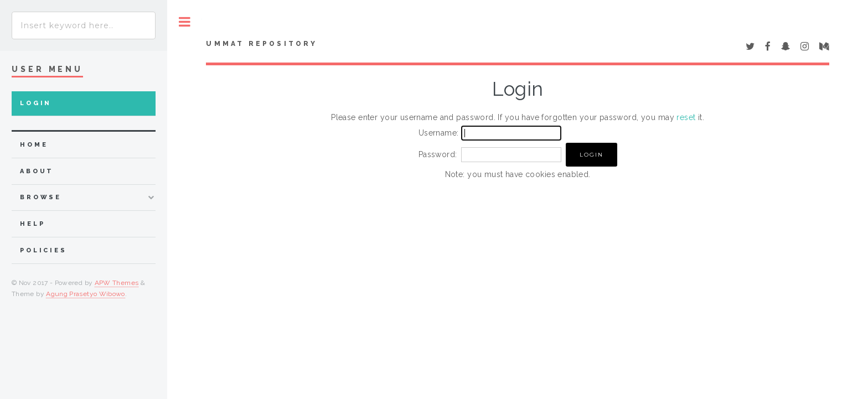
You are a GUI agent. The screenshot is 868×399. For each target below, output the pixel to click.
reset (686, 117)
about (37, 171)
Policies (43, 250)
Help (32, 224)
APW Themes (117, 283)
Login (36, 103)
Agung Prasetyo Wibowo (86, 294)
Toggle (185, 22)
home (34, 145)
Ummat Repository (262, 44)
